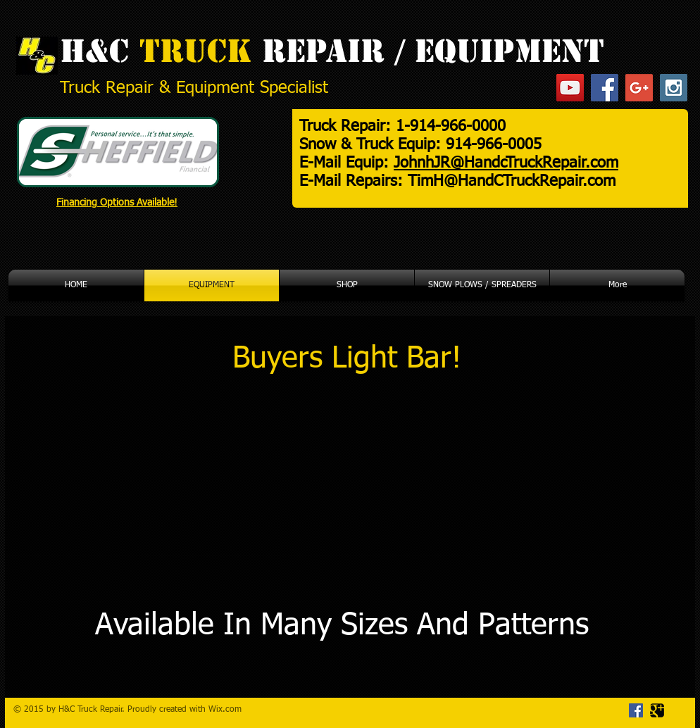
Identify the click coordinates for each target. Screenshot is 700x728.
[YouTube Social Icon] (570, 88)
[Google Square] (657, 710)
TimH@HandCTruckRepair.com (512, 182)
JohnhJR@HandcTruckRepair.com (506, 163)
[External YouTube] (185, 497)
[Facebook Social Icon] (605, 88)
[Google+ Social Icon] (639, 88)
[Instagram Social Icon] (674, 88)
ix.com (229, 710)
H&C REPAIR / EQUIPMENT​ (332, 51)
